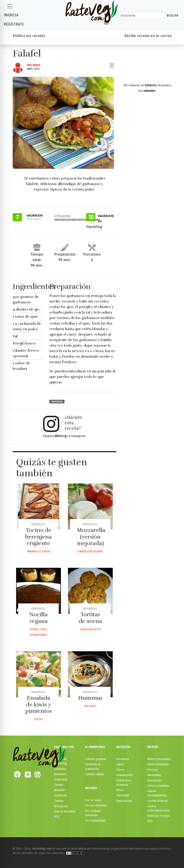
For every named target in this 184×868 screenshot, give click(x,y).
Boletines (60, 774)
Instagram (61, 806)
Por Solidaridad (95, 821)
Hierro (120, 770)
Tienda (58, 785)
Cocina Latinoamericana (158, 808)
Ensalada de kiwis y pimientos (39, 705)
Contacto (60, 769)
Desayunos (155, 780)
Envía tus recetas (159, 816)
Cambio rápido (95, 774)
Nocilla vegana (38, 618)
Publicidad (61, 779)
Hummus (90, 698)
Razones (91, 788)
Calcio (120, 764)
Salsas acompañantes (157, 793)
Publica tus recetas (29, 36)
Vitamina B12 (125, 775)
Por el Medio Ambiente (93, 813)
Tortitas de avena (90, 618)
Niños (120, 790)
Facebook (60, 795)
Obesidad (123, 795)
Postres (153, 770)
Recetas (153, 747)
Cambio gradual (96, 759)
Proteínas (123, 759)
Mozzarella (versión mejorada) (91, 537)
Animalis (60, 790)
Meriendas (57, 402)
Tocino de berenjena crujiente (38, 537)
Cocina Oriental (157, 801)
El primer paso (95, 747)
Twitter (59, 801)
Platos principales (159, 759)
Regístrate (14, 24)
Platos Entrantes (158, 764)
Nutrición (123, 747)
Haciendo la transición (93, 766)
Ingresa (11, 15)
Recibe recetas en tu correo (148, 36)
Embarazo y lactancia (124, 782)
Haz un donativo (65, 811)
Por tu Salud (93, 800)
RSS (57, 817)
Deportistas (124, 801)
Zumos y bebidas (159, 786)
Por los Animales (96, 805)
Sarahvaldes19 (90, 629)
